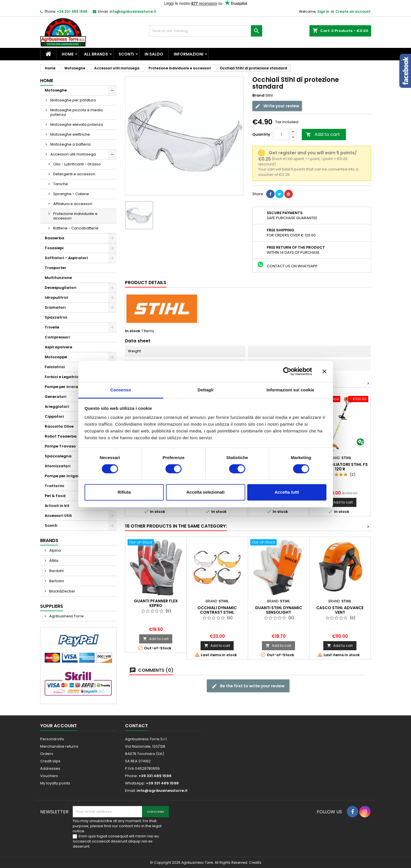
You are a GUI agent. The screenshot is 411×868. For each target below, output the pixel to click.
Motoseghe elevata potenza (77, 124)
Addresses (50, 768)
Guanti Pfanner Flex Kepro (156, 603)
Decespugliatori (61, 288)
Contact (136, 726)
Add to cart (323, 134)
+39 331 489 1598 (72, 11)
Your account (59, 726)
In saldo (154, 54)
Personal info (52, 739)
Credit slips (50, 761)
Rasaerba (54, 238)
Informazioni (189, 54)
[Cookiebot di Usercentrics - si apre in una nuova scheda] (287, 371)
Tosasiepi (54, 248)
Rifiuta (124, 492)
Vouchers (49, 776)
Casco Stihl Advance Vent (340, 610)
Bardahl (56, 571)
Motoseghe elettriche (70, 134)
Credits (255, 862)
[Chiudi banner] (324, 371)
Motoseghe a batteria (70, 144)
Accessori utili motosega (73, 154)
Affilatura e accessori (73, 204)
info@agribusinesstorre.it (133, 11)
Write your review (277, 106)
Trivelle (52, 327)
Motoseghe (56, 90)
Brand (258, 95)
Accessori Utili (58, 516)
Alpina (55, 550)
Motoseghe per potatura (73, 100)
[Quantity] (281, 135)
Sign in (323, 11)
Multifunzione (58, 278)
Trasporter (55, 268)
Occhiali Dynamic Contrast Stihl (217, 610)
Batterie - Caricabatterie (76, 228)
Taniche (61, 184)
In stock (133, 331)
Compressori (57, 337)
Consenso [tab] (121, 390)
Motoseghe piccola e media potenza (77, 112)
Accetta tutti (287, 492)
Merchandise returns (59, 746)
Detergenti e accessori (74, 174)
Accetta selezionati (205, 492)
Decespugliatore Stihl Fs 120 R (340, 467)
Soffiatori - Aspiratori (66, 258)
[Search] (206, 31)
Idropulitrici (56, 297)
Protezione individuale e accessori (75, 216)
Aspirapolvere (58, 347)
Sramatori (55, 307)
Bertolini (56, 581)
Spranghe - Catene (71, 194)
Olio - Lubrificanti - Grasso (77, 164)
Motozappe (56, 357)
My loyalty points (55, 783)
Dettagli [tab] (206, 390)
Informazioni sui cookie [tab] (290, 390)
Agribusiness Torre (66, 616)
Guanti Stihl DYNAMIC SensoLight (278, 610)
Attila (53, 561)
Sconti (126, 54)
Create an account (353, 11)
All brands (96, 54)
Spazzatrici (56, 317)
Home (68, 54)
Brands (49, 540)
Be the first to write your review (248, 686)
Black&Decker (62, 591)
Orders (47, 754)
